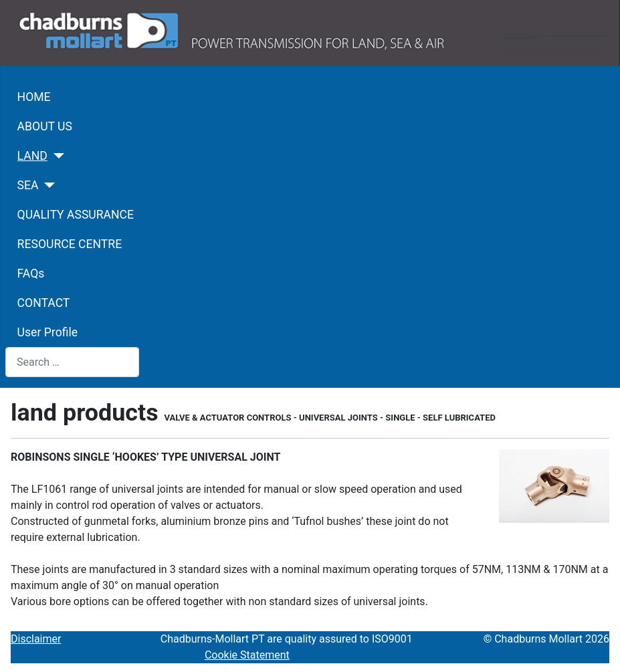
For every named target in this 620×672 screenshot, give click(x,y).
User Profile (47, 332)
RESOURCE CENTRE (70, 244)
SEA (28, 185)
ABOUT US (45, 126)
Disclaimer (36, 639)
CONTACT (44, 303)
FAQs (31, 273)
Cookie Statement (247, 655)
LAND (32, 156)
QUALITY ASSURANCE (76, 215)
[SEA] (47, 185)
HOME (34, 97)
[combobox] (72, 362)
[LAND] (56, 156)
